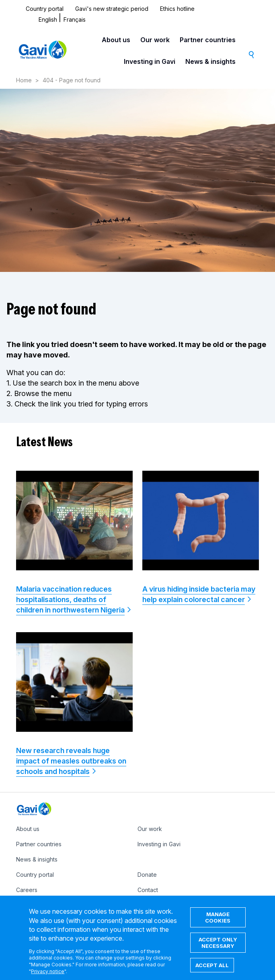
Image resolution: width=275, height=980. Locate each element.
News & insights (210, 61)
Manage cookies (218, 925)
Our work (155, 40)
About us (116, 40)
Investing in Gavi (150, 61)
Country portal (45, 9)
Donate (147, 875)
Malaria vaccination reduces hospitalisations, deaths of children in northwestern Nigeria (70, 599)
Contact (148, 890)
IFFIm (144, 905)
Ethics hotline (177, 9)
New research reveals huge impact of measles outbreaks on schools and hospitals (71, 761)
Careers (27, 890)
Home (24, 80)
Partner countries (208, 40)
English (48, 19)
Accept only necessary (218, 951)
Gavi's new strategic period (112, 9)
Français (75, 19)
